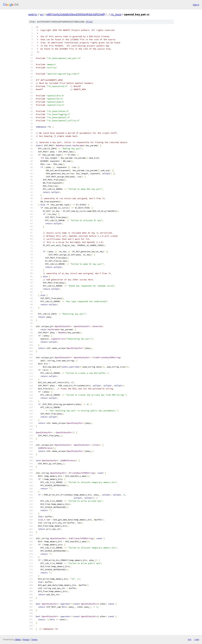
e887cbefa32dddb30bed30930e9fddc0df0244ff (76, 14)
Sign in (196, 5)
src (42, 14)
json (197, 639)
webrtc (33, 14)
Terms (34, 639)
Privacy (26, 639)
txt (190, 639)
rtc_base (116, 14)
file (89, 22)
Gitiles (18, 639)
